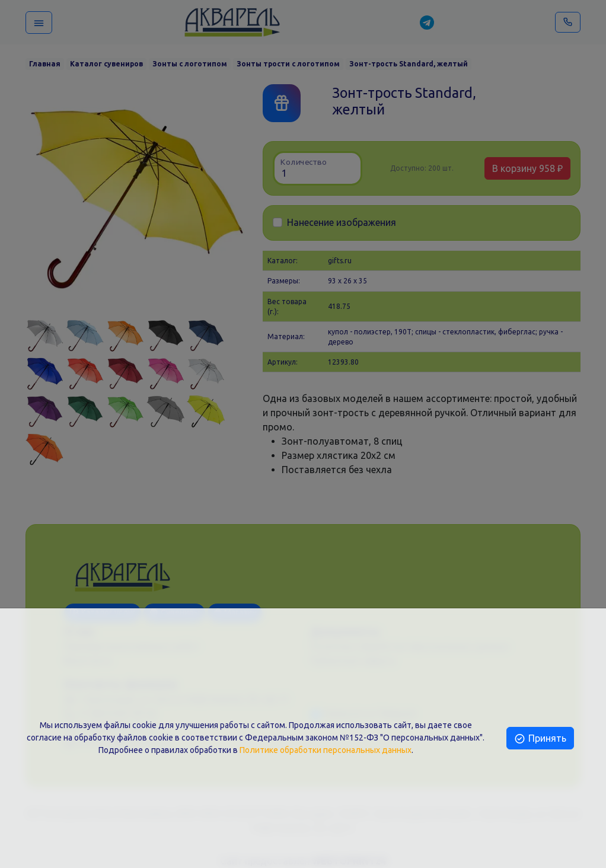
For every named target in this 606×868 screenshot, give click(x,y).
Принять (540, 738)
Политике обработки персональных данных (326, 750)
